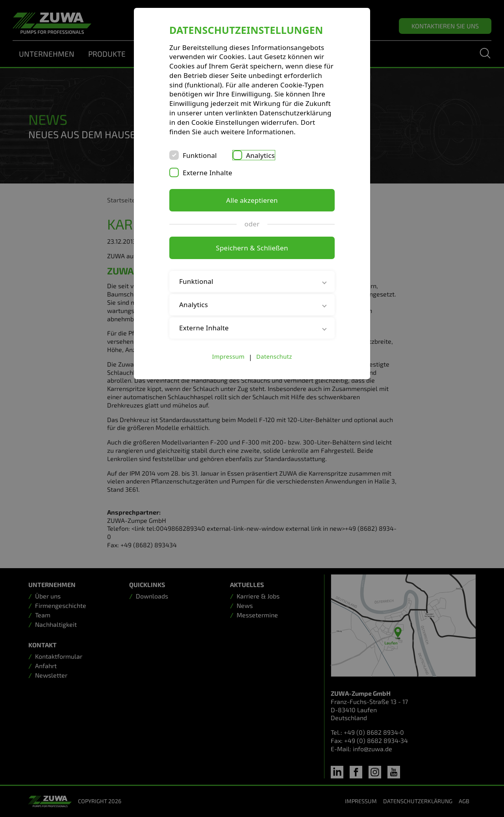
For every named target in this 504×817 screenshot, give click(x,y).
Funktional (200, 155)
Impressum (229, 356)
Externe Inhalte (208, 173)
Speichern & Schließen (252, 248)
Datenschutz (274, 356)
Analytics (260, 155)
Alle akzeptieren (252, 200)
